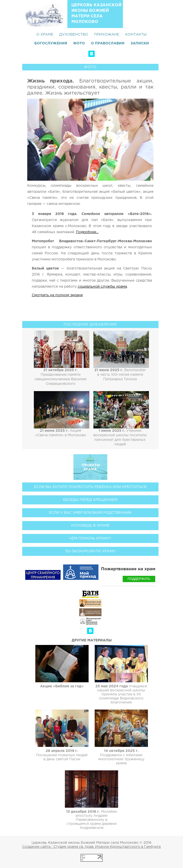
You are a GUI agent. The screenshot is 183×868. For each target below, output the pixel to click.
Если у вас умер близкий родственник (90, 513)
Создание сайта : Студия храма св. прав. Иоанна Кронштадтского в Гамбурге (92, 847)
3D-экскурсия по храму (90, 551)
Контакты (136, 35)
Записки (140, 43)
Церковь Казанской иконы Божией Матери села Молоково (96, 13)
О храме (45, 35)
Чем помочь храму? (90, 538)
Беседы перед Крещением (90, 500)
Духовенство (74, 35)
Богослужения (51, 43)
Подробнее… (87, 232)
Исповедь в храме (90, 526)
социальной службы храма (102, 287)
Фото (79, 43)
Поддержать (139, 579)
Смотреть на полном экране (57, 295)
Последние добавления (90, 324)
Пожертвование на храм (128, 569)
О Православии (108, 43)
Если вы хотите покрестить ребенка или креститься (90, 487)
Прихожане (107, 35)
